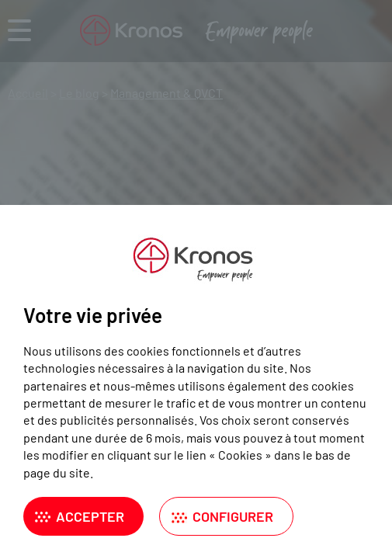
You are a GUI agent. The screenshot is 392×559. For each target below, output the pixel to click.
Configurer (233, 516)
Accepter (90, 516)
